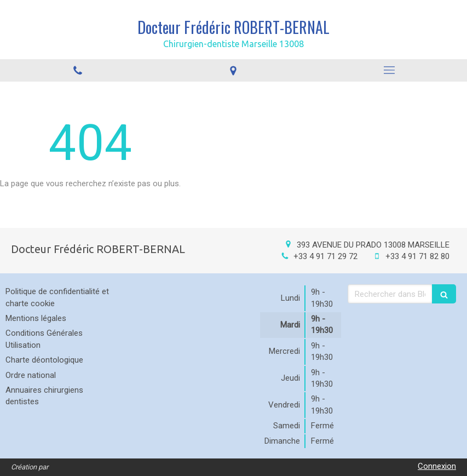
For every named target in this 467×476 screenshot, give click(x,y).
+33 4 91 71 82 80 (417, 256)
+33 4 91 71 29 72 (325, 256)
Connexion (437, 466)
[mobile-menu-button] (389, 70)
